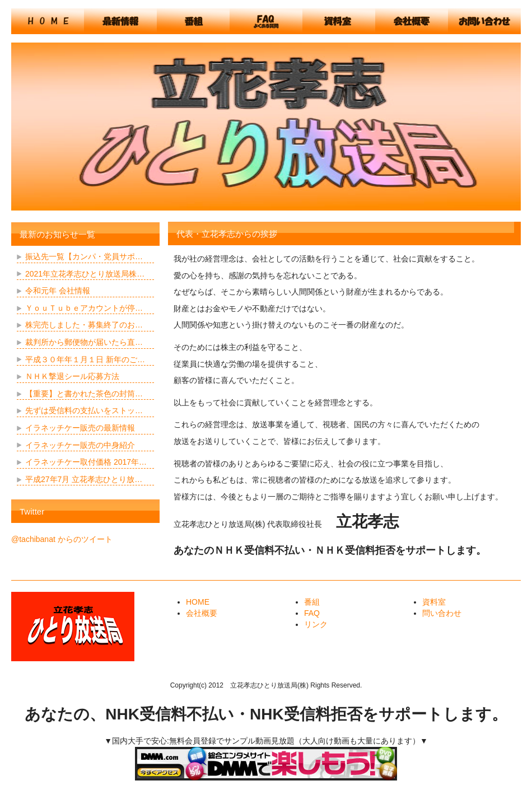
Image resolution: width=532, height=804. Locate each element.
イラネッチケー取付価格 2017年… (86, 462)
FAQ (312, 613)
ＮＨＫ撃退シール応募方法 (72, 376)
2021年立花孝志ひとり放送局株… (85, 274)
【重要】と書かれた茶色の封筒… (84, 394)
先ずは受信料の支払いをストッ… (84, 410)
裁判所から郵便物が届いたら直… (84, 342)
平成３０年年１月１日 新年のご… (85, 359)
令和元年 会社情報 (58, 291)
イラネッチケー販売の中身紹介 (80, 445)
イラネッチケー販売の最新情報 (80, 428)
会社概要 (202, 613)
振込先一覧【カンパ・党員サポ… (84, 256)
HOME (198, 602)
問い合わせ (442, 613)
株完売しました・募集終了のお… (84, 325)
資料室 (434, 602)
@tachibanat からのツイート (62, 539)
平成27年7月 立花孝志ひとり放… (84, 479)
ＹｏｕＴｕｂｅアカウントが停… (84, 308)
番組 (312, 602)
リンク (316, 624)
